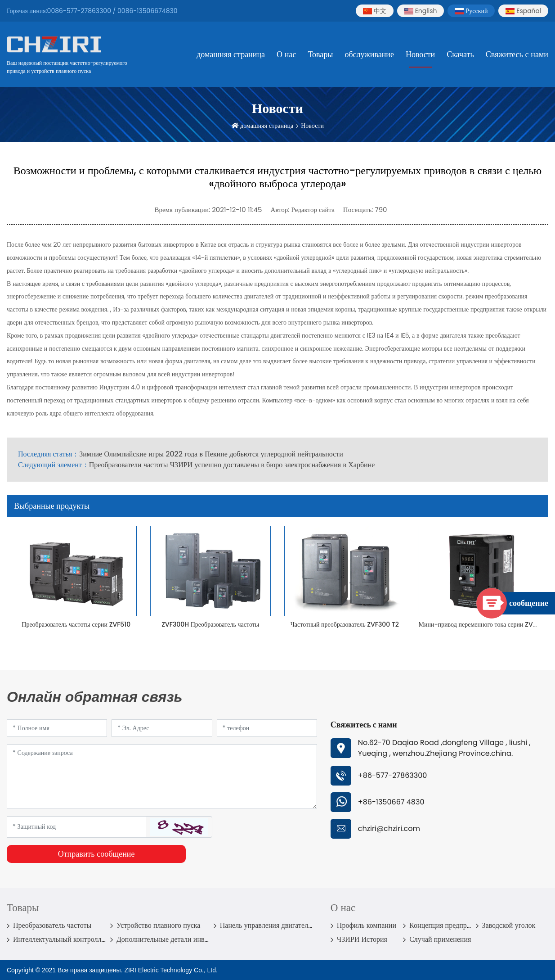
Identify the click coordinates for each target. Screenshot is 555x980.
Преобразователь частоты (52, 925)
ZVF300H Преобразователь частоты (210, 624)
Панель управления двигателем (268, 925)
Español (523, 11)
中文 (375, 11)
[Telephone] (267, 728)
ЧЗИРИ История (362, 939)
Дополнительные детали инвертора (170, 939)
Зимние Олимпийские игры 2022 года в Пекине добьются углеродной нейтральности (211, 454)
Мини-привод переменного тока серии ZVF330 (483, 624)
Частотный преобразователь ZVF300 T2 (345, 624)
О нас (286, 54)
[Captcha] (76, 827)
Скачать (460, 54)
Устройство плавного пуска (159, 925)
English (421, 11)
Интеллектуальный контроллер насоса (72, 939)
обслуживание (369, 54)
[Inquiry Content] (162, 777)
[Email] (162, 728)
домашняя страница (231, 54)
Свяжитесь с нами (517, 54)
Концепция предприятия (447, 925)
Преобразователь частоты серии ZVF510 (76, 624)
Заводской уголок (509, 925)
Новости (420, 54)
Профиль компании (367, 925)
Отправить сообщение (96, 854)
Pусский (471, 11)
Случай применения (440, 939)
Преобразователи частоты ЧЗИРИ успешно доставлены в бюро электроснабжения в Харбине (232, 465)
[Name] (57, 728)
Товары (320, 54)
